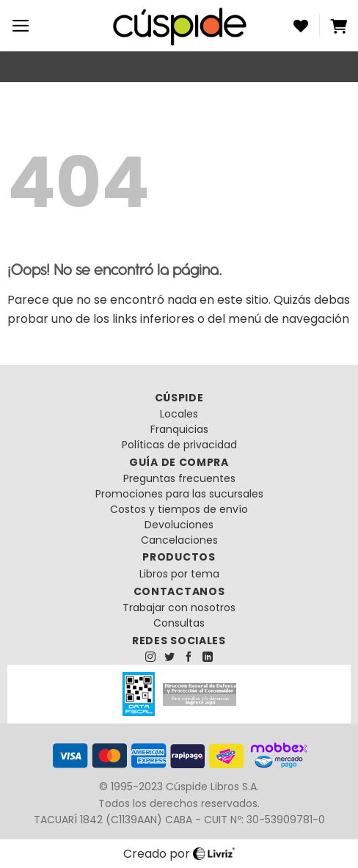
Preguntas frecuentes (179, 478)
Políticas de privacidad (179, 445)
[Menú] (21, 26)
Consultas (179, 623)
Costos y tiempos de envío (179, 509)
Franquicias (179, 429)
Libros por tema (179, 574)
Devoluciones (179, 525)
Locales (179, 414)
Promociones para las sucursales (179, 494)
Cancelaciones (179, 540)
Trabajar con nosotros (179, 608)
